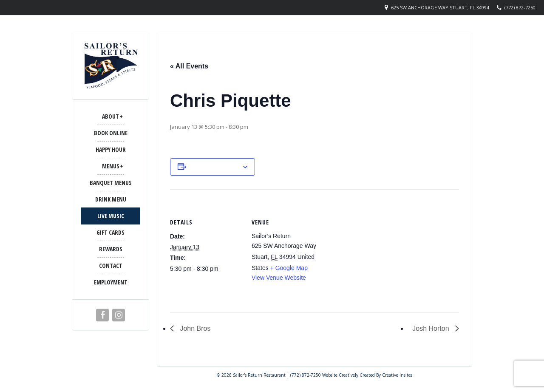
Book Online (111, 133)
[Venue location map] (378, 248)
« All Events (189, 66)
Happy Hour (111, 149)
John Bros (194, 328)
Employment (111, 282)
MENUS (111, 166)
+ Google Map (289, 268)
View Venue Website (279, 278)
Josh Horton (432, 328)
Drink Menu (111, 199)
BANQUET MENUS (111, 183)
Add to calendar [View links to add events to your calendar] (214, 167)
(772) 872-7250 (520, 7)
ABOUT (110, 116)
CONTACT (111, 266)
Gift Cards (110, 232)
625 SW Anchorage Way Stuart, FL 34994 (440, 7)
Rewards (111, 249)
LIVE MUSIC (111, 216)
